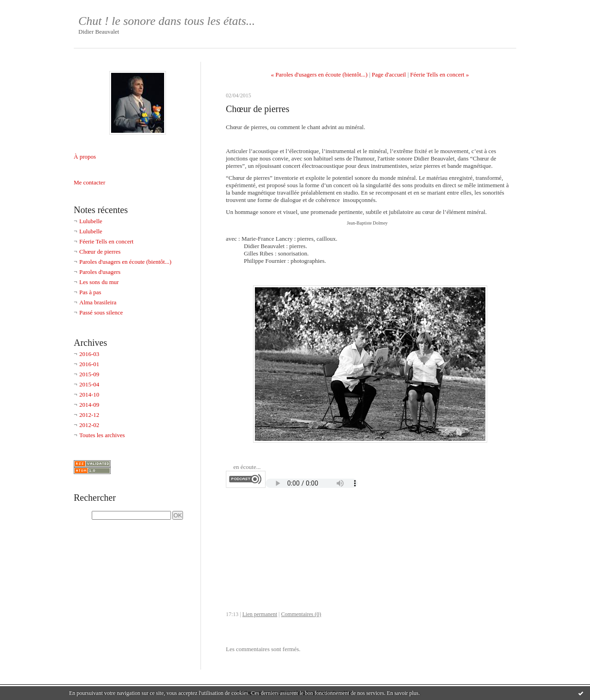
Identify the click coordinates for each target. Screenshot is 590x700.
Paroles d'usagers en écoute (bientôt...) (125, 262)
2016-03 (89, 354)
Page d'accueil (389, 74)
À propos (85, 157)
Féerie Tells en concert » (440, 74)
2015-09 (89, 374)
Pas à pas (90, 292)
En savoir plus (403, 693)
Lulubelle (91, 221)
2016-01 (89, 364)
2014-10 (89, 394)
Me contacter (89, 182)
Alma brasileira (98, 302)
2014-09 (89, 405)
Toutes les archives (102, 435)
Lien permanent (260, 614)
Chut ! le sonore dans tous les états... (167, 21)
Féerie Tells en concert (106, 241)
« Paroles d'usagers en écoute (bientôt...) (319, 74)
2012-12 (89, 415)
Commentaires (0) (301, 614)
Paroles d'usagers (100, 272)
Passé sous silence (101, 312)
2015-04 (89, 384)
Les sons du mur (99, 282)
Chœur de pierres (100, 252)
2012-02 (89, 425)
